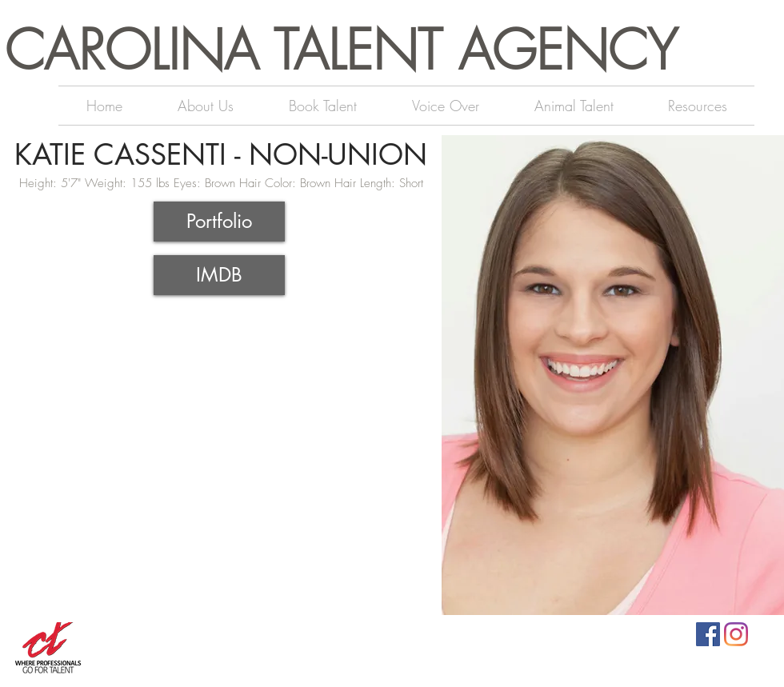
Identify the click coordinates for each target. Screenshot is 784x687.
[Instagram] (736, 634)
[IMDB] (219, 275)
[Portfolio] (219, 222)
